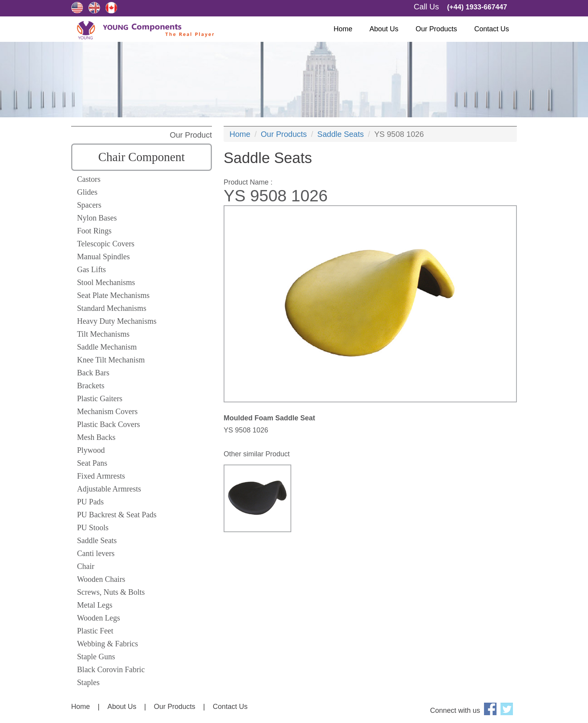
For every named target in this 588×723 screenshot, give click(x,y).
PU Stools (93, 527)
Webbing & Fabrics (108, 644)
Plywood (91, 450)
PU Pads (90, 502)
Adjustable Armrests (109, 489)
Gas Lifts (91, 269)
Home (343, 29)
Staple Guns (96, 657)
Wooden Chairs (101, 579)
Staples (88, 682)
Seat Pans (92, 463)
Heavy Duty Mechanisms (117, 321)
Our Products (436, 29)
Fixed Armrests (101, 476)
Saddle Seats (97, 540)
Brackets (91, 386)
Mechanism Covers (107, 411)
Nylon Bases (97, 218)
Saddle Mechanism (107, 347)
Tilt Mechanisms (103, 334)
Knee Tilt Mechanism (111, 360)
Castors (89, 179)
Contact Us (492, 29)
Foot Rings (94, 231)
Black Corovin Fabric (111, 669)
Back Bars (93, 373)
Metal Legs (95, 605)
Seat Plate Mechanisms (113, 295)
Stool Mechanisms (106, 282)
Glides (87, 192)
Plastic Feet (95, 631)
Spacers (89, 205)
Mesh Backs (96, 437)
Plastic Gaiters (100, 398)
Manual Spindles (103, 257)
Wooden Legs (99, 618)
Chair (86, 566)
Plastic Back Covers (108, 424)
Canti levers (96, 553)
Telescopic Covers (106, 244)
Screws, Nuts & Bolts (111, 592)
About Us (384, 29)
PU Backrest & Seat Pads (117, 515)
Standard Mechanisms (112, 308)
